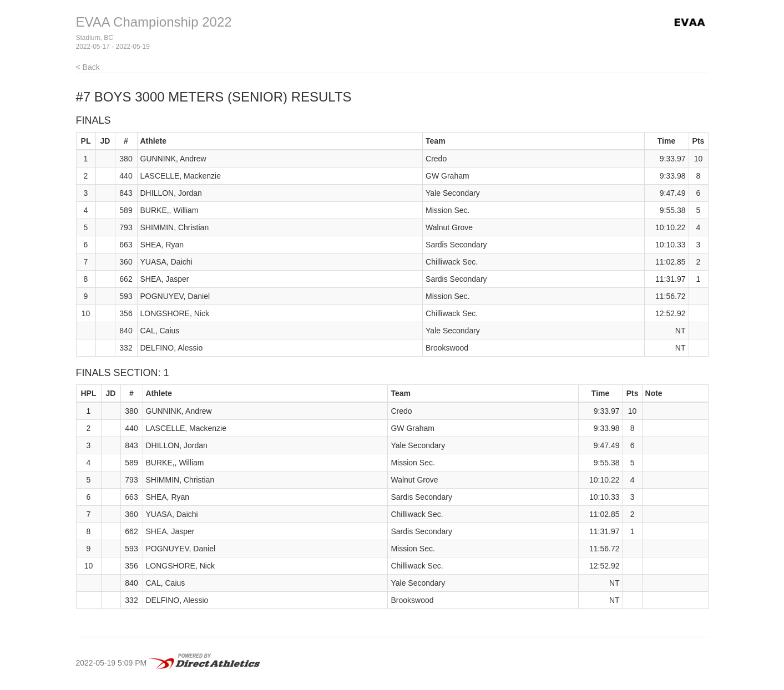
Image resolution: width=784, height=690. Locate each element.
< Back (88, 67)
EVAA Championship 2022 (154, 22)
